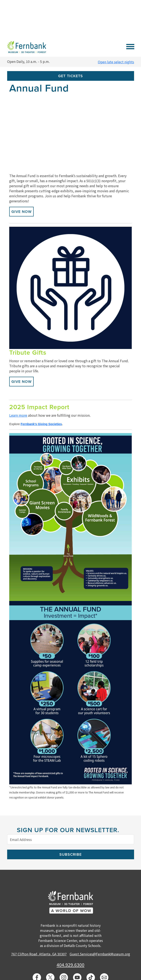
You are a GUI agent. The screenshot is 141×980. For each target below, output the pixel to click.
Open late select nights (116, 62)
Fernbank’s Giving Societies (41, 424)
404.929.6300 (70, 965)
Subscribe (70, 854)
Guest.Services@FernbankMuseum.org (100, 954)
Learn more (18, 415)
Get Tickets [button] (70, 76)
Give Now (21, 212)
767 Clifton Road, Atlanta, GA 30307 (39, 954)
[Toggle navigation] (130, 46)
